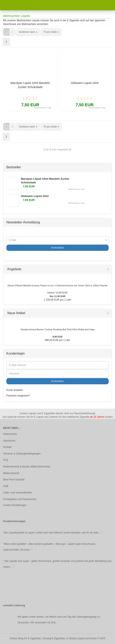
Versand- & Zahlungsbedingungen (22, 454)
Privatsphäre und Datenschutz (20, 499)
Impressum (9, 441)
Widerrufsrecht (11, 473)
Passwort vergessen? (18, 396)
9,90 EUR (58, 337)
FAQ (6, 460)
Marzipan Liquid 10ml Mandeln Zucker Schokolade (30, 85)
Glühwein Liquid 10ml (85, 83)
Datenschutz (10, 434)
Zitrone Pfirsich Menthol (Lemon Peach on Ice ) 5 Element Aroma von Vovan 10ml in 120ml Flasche (57, 285)
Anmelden (57, 248)
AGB (6, 486)
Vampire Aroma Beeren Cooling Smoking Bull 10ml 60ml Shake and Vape (57, 329)
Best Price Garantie (14, 480)
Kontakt (7, 447)
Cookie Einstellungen (15, 505)
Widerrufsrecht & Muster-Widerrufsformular (27, 467)
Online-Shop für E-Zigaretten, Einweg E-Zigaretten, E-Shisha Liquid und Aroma (53, 638)
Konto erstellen (15, 390)
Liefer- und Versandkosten (18, 493)
